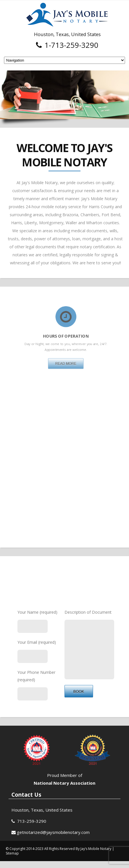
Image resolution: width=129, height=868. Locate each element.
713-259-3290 (32, 828)
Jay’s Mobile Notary (96, 855)
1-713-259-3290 (67, 45)
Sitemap (12, 860)
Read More (66, 351)
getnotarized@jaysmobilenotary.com (53, 839)
